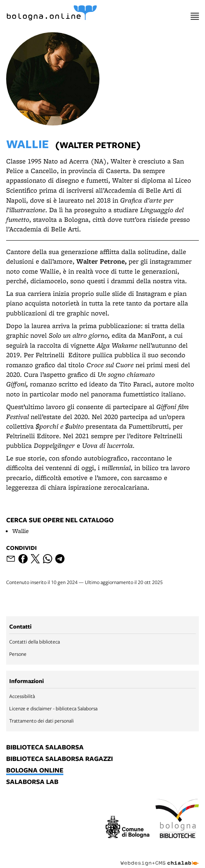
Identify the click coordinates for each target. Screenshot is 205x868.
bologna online (35, 771)
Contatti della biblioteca (35, 642)
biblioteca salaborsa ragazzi (60, 759)
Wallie (21, 531)
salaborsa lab (32, 782)
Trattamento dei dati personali (41, 721)
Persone (18, 654)
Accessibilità (22, 696)
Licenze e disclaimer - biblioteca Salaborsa (53, 708)
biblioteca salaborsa (45, 748)
